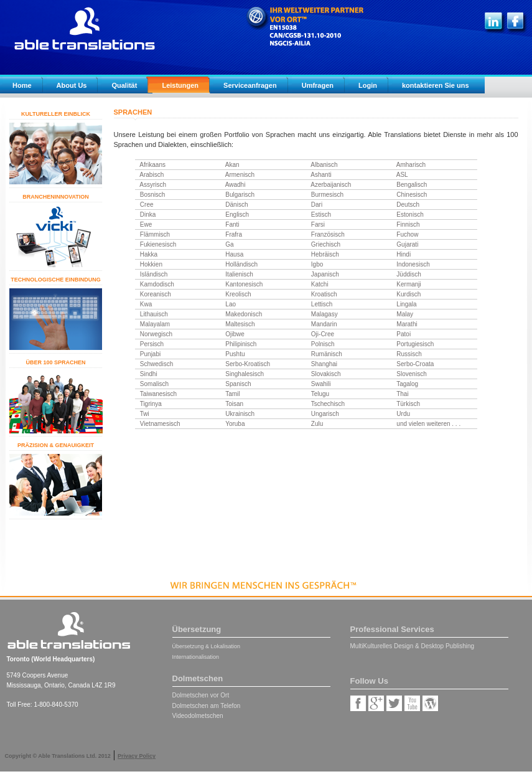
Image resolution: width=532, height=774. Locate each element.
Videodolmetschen (198, 716)
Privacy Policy (137, 756)
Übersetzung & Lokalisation (207, 646)
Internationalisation (196, 657)
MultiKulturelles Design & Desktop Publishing (413, 646)
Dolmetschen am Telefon (207, 706)
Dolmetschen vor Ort (201, 695)
